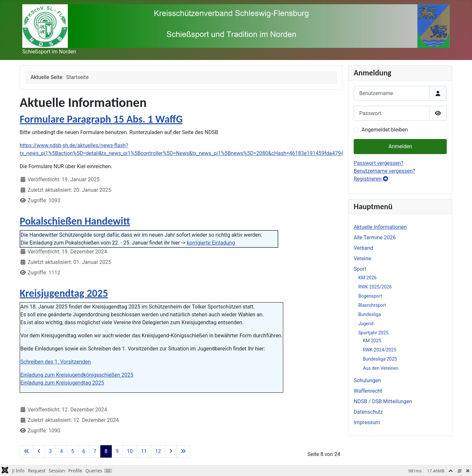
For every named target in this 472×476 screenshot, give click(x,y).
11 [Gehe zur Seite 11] (144, 451)
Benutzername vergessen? (384, 171)
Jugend (366, 324)
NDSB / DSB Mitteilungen (383, 401)
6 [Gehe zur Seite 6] (84, 451)
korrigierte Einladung (211, 243)
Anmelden (400, 146)
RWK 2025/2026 (375, 287)
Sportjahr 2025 (373, 333)
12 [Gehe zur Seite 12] (158, 451)
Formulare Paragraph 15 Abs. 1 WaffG (101, 119)
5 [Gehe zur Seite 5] (73, 451)
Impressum (367, 422)
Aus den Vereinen (381, 368)
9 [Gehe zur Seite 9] (117, 451)
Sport (360, 269)
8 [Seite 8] (106, 451)
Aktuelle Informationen (380, 227)
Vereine (362, 258)
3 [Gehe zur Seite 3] (50, 451)
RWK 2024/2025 (380, 350)
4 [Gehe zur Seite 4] (61, 451)
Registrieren (371, 179)
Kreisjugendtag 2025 (64, 293)
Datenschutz (368, 412)
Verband (363, 248)
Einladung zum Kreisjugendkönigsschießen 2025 (77, 375)
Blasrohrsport (372, 305)
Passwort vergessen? (379, 163)
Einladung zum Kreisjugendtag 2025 (62, 383)
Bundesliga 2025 (380, 359)
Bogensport (370, 296)
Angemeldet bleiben (385, 130)
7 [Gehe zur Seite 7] (95, 451)
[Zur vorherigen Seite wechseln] (39, 451)
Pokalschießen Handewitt (75, 221)
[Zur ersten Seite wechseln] (27, 451)
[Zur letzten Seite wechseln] (183, 451)
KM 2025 (372, 341)
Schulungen (367, 380)
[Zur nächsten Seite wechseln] (171, 451)
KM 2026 (367, 278)
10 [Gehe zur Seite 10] (130, 451)
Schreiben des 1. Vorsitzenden (56, 362)
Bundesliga (370, 314)
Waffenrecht (368, 391)
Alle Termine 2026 (375, 238)
